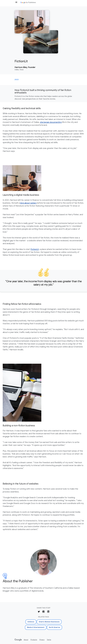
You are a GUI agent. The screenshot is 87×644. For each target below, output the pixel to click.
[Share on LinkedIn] (48, 612)
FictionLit (35, 249)
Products (34, 640)
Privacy (42, 640)
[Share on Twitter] (39, 612)
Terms (49, 640)
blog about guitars (28, 203)
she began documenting (51, 122)
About (26, 640)
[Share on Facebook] (44, 612)
